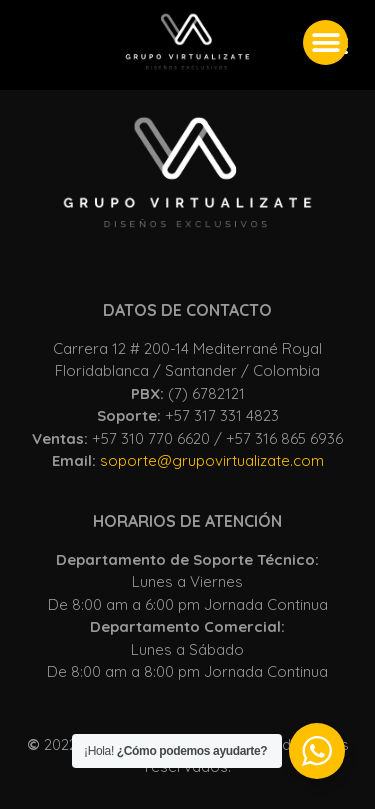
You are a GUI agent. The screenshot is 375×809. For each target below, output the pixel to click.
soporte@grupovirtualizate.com (212, 460)
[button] (325, 42)
